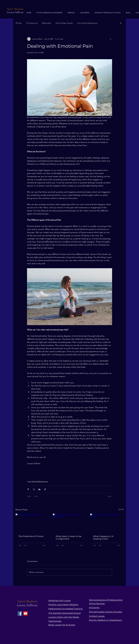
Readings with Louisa (60, 601)
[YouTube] (25, 614)
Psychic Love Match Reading (63, 605)
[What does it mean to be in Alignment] (69, 523)
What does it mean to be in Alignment (69, 538)
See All (121, 509)
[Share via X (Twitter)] (34, 489)
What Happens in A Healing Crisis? (103, 538)
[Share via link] (45, 489)
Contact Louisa (97, 616)
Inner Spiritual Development (88, 23)
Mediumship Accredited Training (66, 609)
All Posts (19, 23)
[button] (121, 23)
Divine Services (97, 604)
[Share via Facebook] (28, 489)
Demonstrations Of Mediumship (106, 600)
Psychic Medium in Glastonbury (105, 620)
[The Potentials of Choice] (32, 523)
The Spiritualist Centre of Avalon (106, 612)
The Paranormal (32, 23)
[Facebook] (20, 614)
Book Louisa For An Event (62, 625)
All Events (94, 608)
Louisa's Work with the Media (64, 617)
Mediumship (47, 23)
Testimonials (55, 621)
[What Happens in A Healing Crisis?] (107, 523)
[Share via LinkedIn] (39, 489)
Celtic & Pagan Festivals (64, 23)
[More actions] (111, 39)
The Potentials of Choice (31, 536)
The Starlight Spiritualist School (65, 613)
